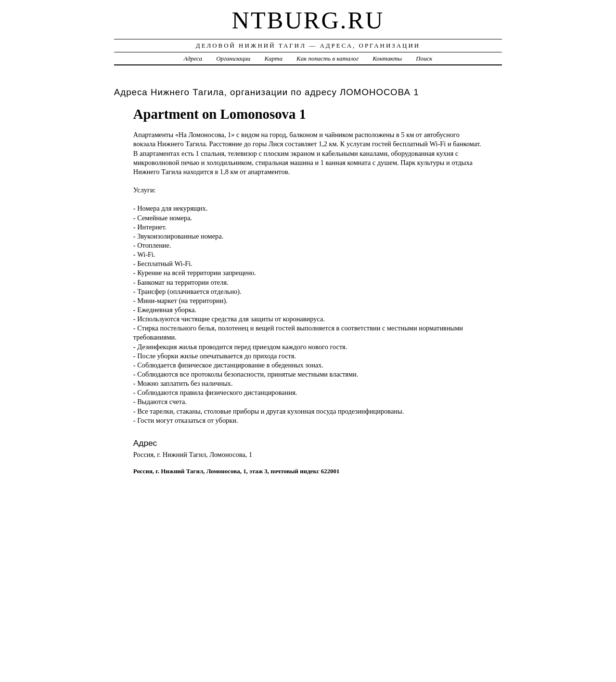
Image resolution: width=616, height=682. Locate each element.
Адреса (193, 58)
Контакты (387, 58)
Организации (233, 58)
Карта (274, 58)
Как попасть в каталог (327, 58)
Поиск (424, 58)
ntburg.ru (308, 20)
